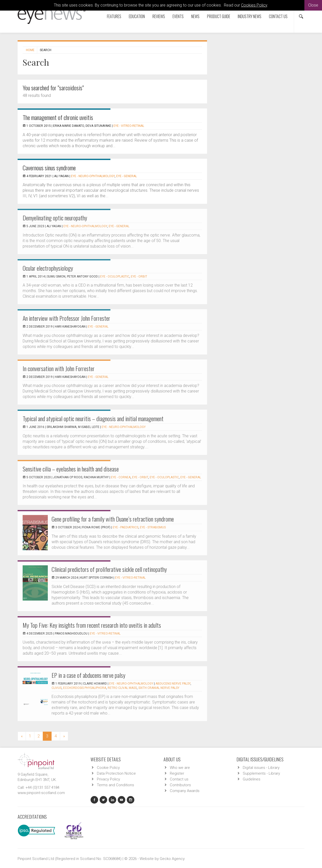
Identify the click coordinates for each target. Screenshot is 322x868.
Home (30, 50)
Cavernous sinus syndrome (49, 168)
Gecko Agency (172, 859)
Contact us (278, 16)
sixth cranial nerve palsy (159, 688)
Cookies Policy (254, 5)
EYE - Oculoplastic (115, 277)
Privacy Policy (108, 779)
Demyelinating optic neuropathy (55, 218)
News (195, 16)
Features (114, 16)
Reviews (159, 16)
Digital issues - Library (261, 768)
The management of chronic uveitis (58, 117)
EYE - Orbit (139, 277)
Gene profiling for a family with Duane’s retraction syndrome (113, 519)
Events (178, 16)
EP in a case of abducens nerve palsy (88, 675)
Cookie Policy (108, 768)
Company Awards (185, 791)
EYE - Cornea (121, 477)
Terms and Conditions (115, 785)
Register (177, 773)
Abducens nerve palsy (173, 684)
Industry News (250, 16)
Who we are (180, 768)
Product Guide (219, 16)
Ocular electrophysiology (48, 268)
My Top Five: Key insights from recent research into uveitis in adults (92, 625)
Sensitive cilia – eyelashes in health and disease (71, 469)
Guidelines (252, 779)
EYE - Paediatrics (126, 527)
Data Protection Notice (116, 773)
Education (137, 16)
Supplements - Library (261, 773)
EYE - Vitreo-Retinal (129, 126)
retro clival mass (122, 688)
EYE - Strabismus (153, 527)
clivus (57, 688)
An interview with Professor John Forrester (66, 318)
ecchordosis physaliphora (85, 688)
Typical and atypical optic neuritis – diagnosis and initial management (93, 418)
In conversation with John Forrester (59, 368)
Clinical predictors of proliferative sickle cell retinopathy (109, 569)
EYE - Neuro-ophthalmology (93, 176)
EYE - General (127, 176)
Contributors (180, 785)
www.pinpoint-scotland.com (41, 793)
